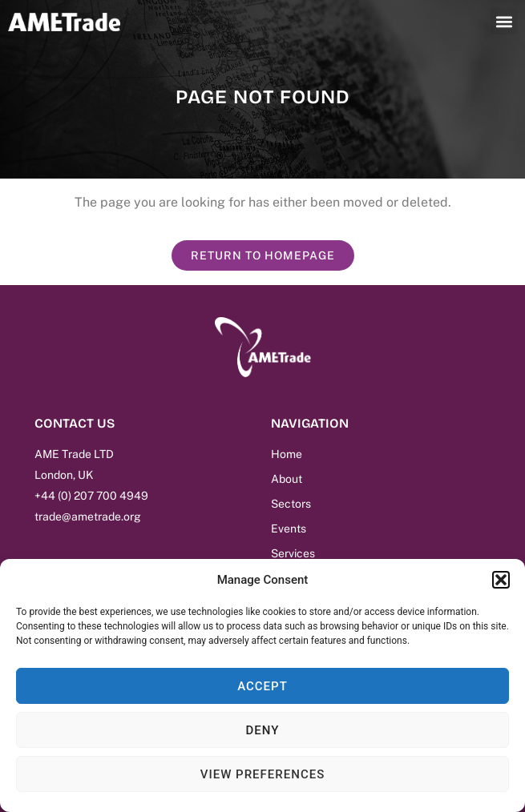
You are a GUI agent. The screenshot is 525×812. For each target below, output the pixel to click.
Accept (262, 686)
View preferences (262, 774)
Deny (263, 730)
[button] (501, 580)
